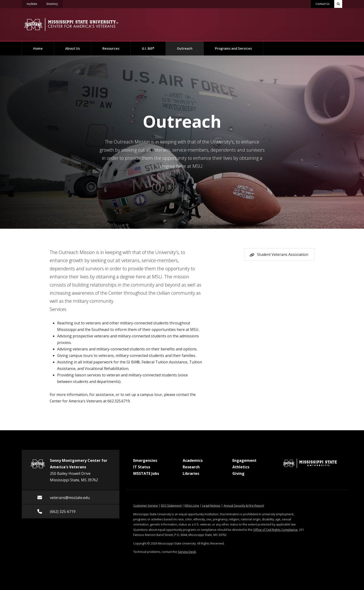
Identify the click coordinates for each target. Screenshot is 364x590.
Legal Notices (211, 505)
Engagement (244, 460)
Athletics (241, 467)
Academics (193, 460)
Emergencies (145, 460)
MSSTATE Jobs (146, 473)
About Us (73, 49)
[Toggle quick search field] (338, 4)
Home (38, 49)
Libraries (191, 473)
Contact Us (322, 4)
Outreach (190, 46)
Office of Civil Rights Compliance (275, 530)
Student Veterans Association (283, 254)
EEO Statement (171, 505)
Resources (111, 49)
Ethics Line (192, 505)
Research (191, 467)
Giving (238, 473)
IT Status (142, 467)
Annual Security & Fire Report (244, 505)
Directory (55, 3)
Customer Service (146, 505)
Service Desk (187, 552)
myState (34, 3)
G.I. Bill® (148, 49)
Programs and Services (233, 49)
